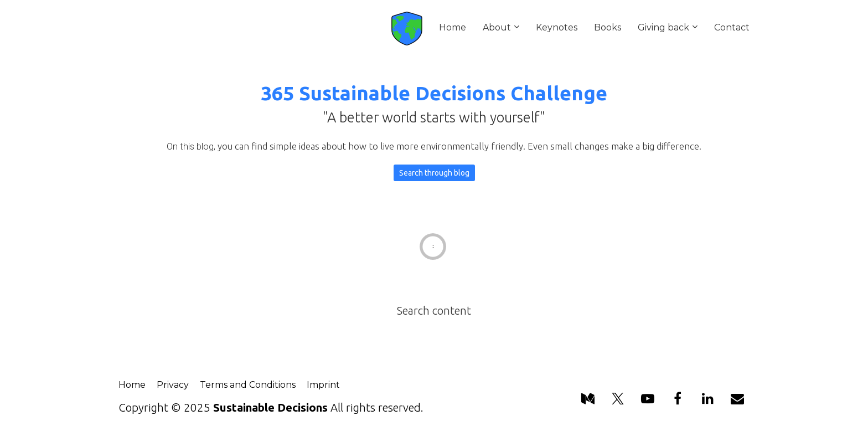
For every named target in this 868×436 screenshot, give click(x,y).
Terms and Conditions (248, 385)
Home (453, 27)
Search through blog (434, 173)
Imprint (323, 385)
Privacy (173, 385)
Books (608, 27)
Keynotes (557, 27)
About (497, 27)
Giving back (663, 27)
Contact (732, 27)
